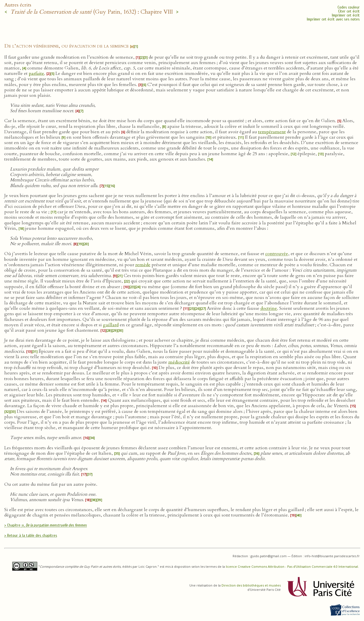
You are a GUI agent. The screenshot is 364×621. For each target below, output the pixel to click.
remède (143, 265)
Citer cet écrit (349, 11)
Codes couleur (349, 7)
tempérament (272, 132)
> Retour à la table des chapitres (31, 535)
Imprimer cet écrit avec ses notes (333, 19)
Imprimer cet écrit (346, 15)
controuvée (277, 254)
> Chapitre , (45, 525)
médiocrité (179, 362)
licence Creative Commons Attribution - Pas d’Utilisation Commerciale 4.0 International (292, 566)
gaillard (111, 325)
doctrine (269, 308)
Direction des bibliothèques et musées (251, 585)
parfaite (36, 73)
